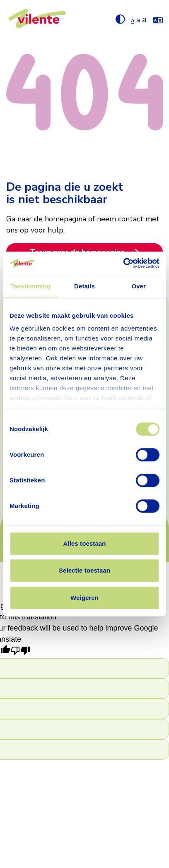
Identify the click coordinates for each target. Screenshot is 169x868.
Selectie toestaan (84, 570)
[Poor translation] (20, 652)
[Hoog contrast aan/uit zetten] (120, 19)
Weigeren (84, 598)
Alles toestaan (84, 543)
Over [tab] (139, 286)
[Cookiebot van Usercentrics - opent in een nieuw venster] (123, 263)
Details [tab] (84, 286)
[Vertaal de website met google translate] (158, 19)
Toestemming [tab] (31, 286)
